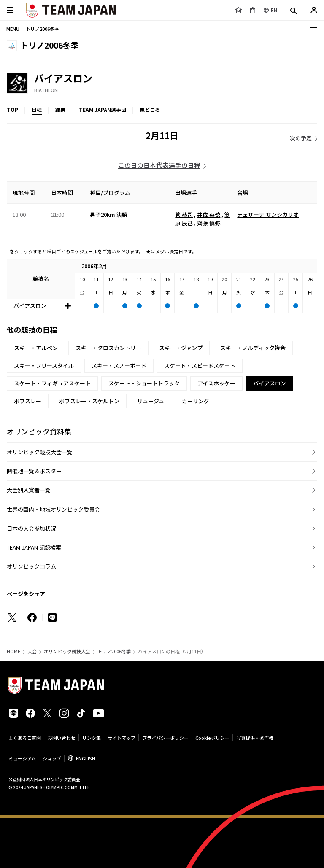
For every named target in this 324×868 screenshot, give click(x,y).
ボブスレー (28, 401)
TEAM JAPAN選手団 (103, 109)
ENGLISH (86, 758)
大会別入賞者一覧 (29, 490)
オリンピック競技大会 (67, 651)
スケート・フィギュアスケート (52, 383)
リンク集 (92, 738)
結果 (60, 109)
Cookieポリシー (212, 738)
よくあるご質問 (25, 738)
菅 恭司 (184, 214)
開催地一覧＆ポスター (34, 471)
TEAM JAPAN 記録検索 (34, 547)
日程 (37, 109)
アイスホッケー (216, 383)
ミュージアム (22, 758)
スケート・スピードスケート (200, 365)
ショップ (52, 758)
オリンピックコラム (31, 566)
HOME (13, 651)
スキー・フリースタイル (44, 365)
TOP (12, 109)
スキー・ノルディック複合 (253, 348)
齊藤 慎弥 (209, 223)
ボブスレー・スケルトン (89, 401)
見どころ (150, 109)
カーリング (196, 401)
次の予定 (301, 138)
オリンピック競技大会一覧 (40, 452)
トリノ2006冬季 (114, 651)
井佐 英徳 (209, 214)
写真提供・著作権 (255, 738)
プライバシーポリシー (165, 738)
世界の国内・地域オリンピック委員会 (53, 509)
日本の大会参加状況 (31, 528)
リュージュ (151, 401)
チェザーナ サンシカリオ (268, 214)
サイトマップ (121, 738)
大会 (32, 651)
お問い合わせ (62, 738)
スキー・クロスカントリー (108, 348)
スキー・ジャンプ (181, 348)
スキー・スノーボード (119, 365)
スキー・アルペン (36, 348)
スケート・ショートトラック (144, 383)
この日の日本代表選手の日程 (159, 165)
